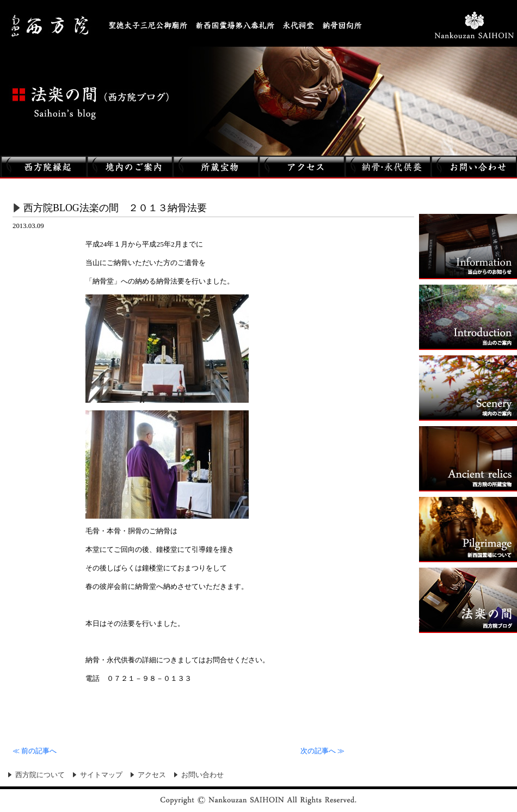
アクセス (152, 775)
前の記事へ (35, 751)
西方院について (40, 775)
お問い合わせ (202, 775)
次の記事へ (322, 751)
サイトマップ (101, 775)
